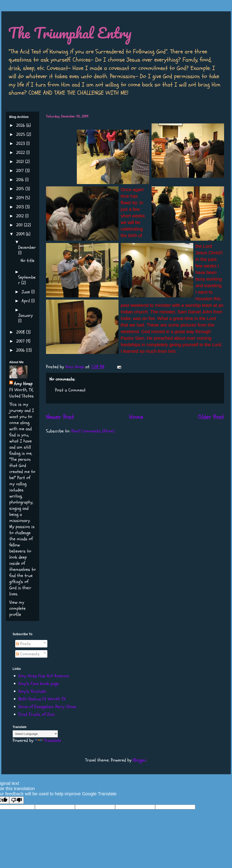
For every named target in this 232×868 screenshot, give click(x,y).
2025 (21, 134)
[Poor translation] (17, 800)
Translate (48, 740)
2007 (21, 341)
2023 (21, 143)
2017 (21, 171)
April (26, 301)
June (26, 292)
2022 (21, 153)
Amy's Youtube (32, 691)
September (27, 280)
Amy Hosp (23, 384)
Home (136, 417)
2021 (21, 162)
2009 (21, 234)
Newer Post (60, 417)
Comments (28, 654)
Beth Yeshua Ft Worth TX (42, 699)
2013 (21, 207)
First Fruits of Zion (36, 714)
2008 (21, 332)
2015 (21, 189)
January (25, 315)
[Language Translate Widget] (35, 734)
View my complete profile (17, 608)
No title (28, 261)
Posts (23, 644)
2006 (21, 350)
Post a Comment (70, 390)
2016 (21, 180)
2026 (21, 125)
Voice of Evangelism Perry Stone (47, 707)
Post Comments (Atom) (93, 431)
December (27, 247)
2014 (21, 198)
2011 (20, 225)
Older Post (211, 417)
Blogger (140, 760)
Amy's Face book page (39, 684)
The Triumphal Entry (70, 33)
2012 (21, 216)
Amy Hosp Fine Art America (44, 676)
